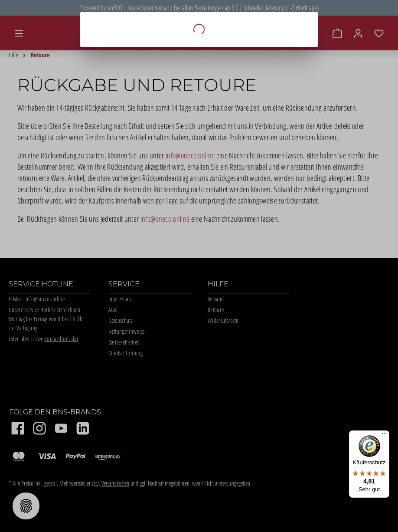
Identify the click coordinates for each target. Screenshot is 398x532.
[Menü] (384, 436)
